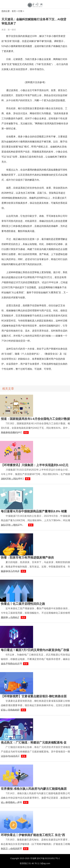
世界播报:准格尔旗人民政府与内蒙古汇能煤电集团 (34, 789)
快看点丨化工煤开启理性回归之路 (23, 604)
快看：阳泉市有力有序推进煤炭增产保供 (27, 558)
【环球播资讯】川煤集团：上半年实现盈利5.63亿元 (35, 465)
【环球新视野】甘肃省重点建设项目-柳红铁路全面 (34, 696)
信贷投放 (12, 377)
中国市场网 (35, 5)
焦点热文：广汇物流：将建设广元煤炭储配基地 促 (34, 742)
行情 (20, 11)
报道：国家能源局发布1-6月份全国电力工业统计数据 (35, 419)
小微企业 (20, 377)
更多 (26, 433)
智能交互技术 (29, 377)
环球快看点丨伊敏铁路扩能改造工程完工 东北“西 (33, 835)
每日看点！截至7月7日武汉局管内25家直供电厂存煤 (35, 650)
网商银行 (39, 377)
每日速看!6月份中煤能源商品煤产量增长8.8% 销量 (34, 511)
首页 (14, 11)
